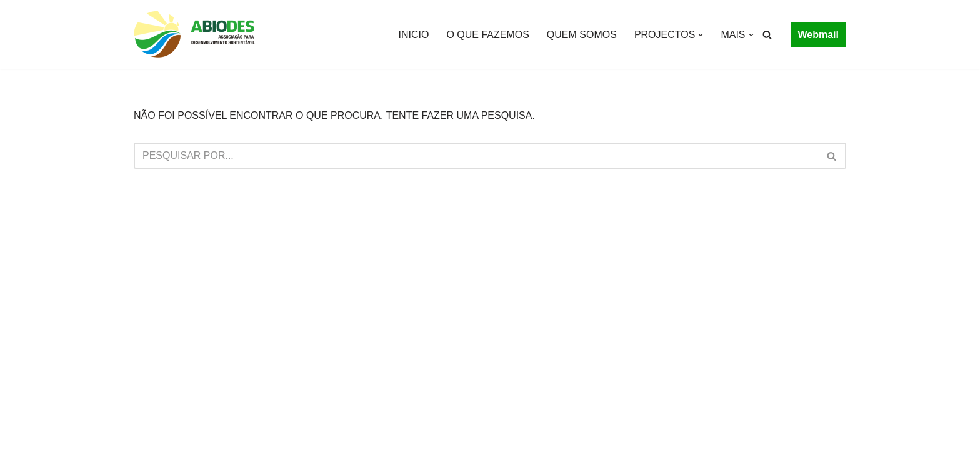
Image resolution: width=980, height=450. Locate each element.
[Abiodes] (196, 35)
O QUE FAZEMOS (487, 35)
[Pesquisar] (767, 35)
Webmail (819, 35)
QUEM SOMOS (582, 35)
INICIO (414, 35)
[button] (701, 35)
